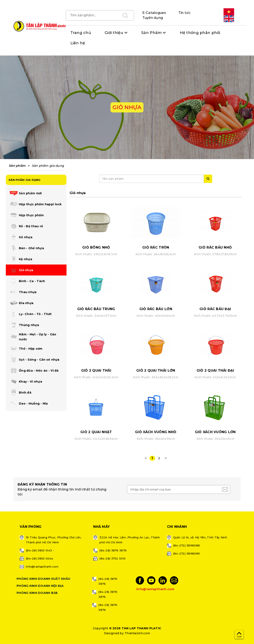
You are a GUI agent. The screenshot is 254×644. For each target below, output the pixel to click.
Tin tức (184, 13)
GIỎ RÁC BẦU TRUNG (96, 309)
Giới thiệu (114, 33)
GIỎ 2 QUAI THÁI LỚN (156, 370)
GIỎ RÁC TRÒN (156, 247)
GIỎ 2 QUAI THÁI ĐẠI (215, 370)
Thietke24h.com (137, 633)
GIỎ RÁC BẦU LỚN (156, 309)
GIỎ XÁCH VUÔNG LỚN (215, 432)
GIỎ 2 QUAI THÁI (96, 370)
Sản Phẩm (151, 33)
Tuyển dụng (153, 18)
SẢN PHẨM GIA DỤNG (25, 180)
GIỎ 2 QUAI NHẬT (96, 432)
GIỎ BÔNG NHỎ (96, 247)
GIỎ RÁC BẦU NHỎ (215, 247)
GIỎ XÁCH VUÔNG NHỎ (156, 432)
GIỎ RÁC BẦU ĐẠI (215, 309)
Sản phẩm (17, 166)
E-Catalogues (154, 13)
